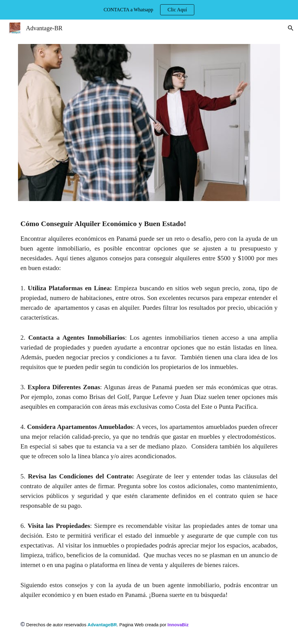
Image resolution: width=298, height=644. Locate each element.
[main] (149, 409)
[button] (291, 28)
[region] (149, 10)
